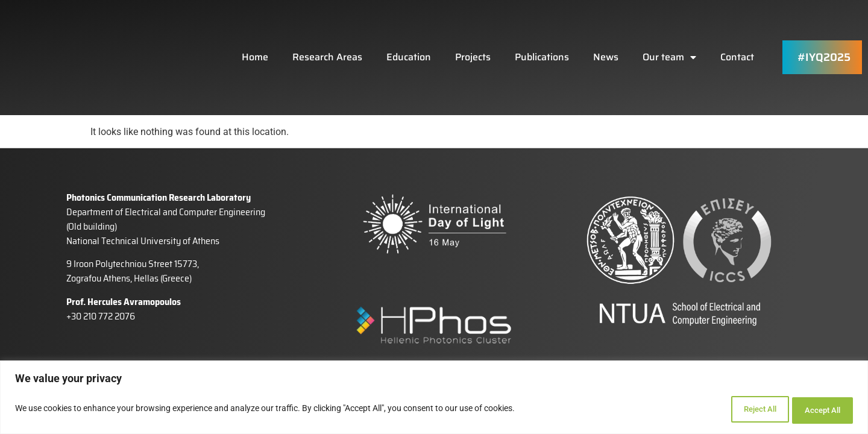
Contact (737, 40)
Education (409, 40)
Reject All (739, 410)
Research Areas (327, 40)
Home (255, 40)
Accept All (816, 410)
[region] (434, 399)
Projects (473, 40)
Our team (669, 40)
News (606, 40)
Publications (542, 40)
